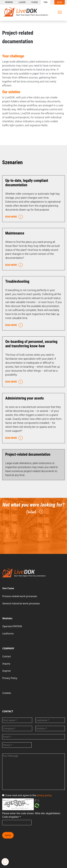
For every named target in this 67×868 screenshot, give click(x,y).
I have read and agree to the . (27, 795)
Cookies (7, 693)
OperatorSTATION (12, 626)
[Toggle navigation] (60, 12)
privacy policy (44, 795)
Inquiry (6, 664)
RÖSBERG (9, 2)
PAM (46, 2)
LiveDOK (22, 2)
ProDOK (35, 2)
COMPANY (8, 648)
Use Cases (8, 588)
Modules (7, 618)
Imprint (7, 671)
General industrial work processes (21, 603)
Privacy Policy (10, 678)
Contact (35, 512)
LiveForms (8, 634)
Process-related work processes (20, 596)
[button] (5, 862)
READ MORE (13, 217)
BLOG (60, 2)
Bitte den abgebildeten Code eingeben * (31, 815)
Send (8, 835)
